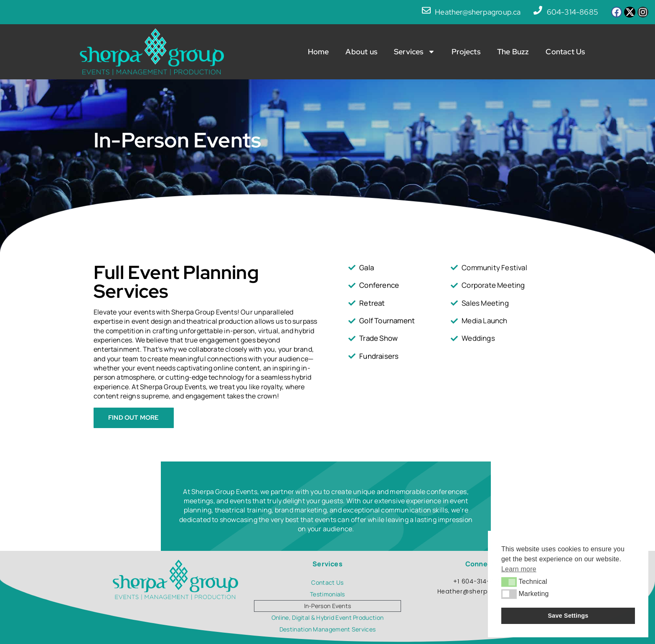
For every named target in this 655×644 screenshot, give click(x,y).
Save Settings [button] (568, 616)
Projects (466, 52)
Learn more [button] (519, 569)
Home (319, 52)
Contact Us (565, 52)
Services (414, 52)
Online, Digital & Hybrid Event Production (327, 617)
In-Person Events (328, 606)
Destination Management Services (327, 629)
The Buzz (513, 52)
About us (361, 52)
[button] (509, 582)
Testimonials (327, 594)
